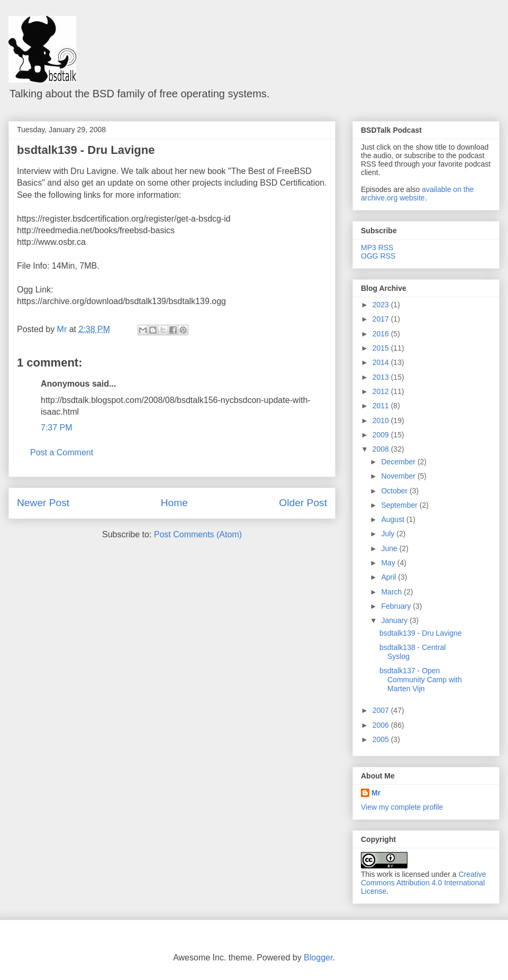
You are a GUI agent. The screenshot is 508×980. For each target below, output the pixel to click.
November (399, 476)
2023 (382, 305)
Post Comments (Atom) (198, 534)
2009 (382, 435)
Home (174, 503)
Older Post (303, 503)
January (395, 620)
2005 (382, 739)
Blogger (318, 958)
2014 (382, 362)
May (389, 563)
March (392, 592)
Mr (376, 793)
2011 (382, 406)
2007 (382, 710)
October (395, 491)
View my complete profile (402, 807)
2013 (382, 377)
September (400, 505)
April (389, 577)
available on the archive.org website (417, 194)
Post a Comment (62, 452)
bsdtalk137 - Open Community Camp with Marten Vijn (421, 680)
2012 (382, 391)
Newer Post (43, 503)
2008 (382, 449)
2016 (382, 334)
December (399, 462)
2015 (382, 348)
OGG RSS (378, 256)
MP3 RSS (377, 248)
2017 (382, 319)
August (393, 519)
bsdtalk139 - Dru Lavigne (86, 150)
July (389, 534)
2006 (382, 725)
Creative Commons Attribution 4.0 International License (424, 883)
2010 (382, 420)
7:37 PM (57, 428)
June (390, 548)
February (397, 606)
